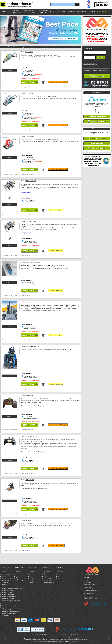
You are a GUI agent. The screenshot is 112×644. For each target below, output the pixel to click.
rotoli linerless (6, 616)
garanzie (32, 581)
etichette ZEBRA (6, 575)
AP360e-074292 (30, 396)
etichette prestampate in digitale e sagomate (13, 588)
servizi (60, 575)
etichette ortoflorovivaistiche (9, 594)
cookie (32, 579)
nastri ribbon (5, 583)
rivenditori (61, 577)
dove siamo (61, 573)
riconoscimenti (62, 579)
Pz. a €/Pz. (28, 71)
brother (4, 573)
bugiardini (4, 608)
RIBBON (71, 12)
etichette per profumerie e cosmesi (11, 602)
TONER (92, 12)
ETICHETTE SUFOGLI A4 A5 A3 (30, 12)
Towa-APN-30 (29, 52)
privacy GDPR (20, 581)
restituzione (47, 577)
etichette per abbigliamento (9, 596)
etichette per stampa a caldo (9, 606)
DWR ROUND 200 (31, 181)
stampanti (4, 585)
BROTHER (62, 12)
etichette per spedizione (8, 604)
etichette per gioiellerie (8, 598)
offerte (18, 573)
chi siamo (60, 571)
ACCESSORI (102, 11)
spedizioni (18, 577)
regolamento (19, 575)
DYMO (53, 12)
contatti (32, 571)
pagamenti (19, 579)
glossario (32, 577)
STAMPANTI (82, 12)
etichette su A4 (6, 581)
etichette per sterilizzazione (9, 614)
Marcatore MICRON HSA (32, 346)
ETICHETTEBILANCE (43, 12)
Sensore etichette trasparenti (33, 262)
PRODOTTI (5, 12)
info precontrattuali (49, 583)
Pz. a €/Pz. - (31, 75)
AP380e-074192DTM (31, 436)
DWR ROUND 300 (31, 221)
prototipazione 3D (7, 610)
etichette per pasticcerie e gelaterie (11, 600)
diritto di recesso (48, 581)
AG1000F (28, 521)
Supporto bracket (30, 302)
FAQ (31, 573)
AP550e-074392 (30, 480)
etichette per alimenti (7, 590)
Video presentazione (26, 192)
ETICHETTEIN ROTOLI (17, 12)
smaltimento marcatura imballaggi (11, 612)
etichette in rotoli (6, 579)
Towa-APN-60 (29, 94)
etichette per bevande (7, 592)
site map (18, 571)
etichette (32, 575)
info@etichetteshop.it (75, 635)
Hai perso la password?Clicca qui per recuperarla (90, 64)
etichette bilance (6, 577)
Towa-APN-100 (30, 137)
